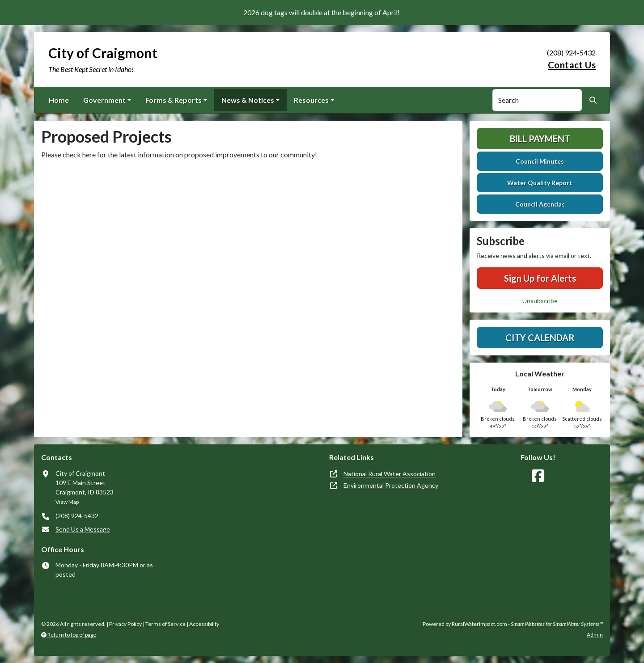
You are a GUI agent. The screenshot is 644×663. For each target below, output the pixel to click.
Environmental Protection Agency (391, 485)
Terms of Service (165, 624)
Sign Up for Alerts (540, 278)
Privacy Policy (125, 624)
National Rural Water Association (390, 474)
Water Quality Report (540, 183)
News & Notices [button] (248, 100)
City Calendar (540, 338)
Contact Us (572, 65)
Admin (595, 635)
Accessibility (204, 624)
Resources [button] (311, 100)
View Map (67, 502)
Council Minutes (540, 161)
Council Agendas (540, 204)
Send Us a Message (83, 529)
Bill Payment (540, 139)
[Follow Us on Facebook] (538, 476)
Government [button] (104, 100)
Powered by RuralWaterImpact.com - (513, 624)
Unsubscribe (540, 301)
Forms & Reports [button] (174, 100)
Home (59, 100)
